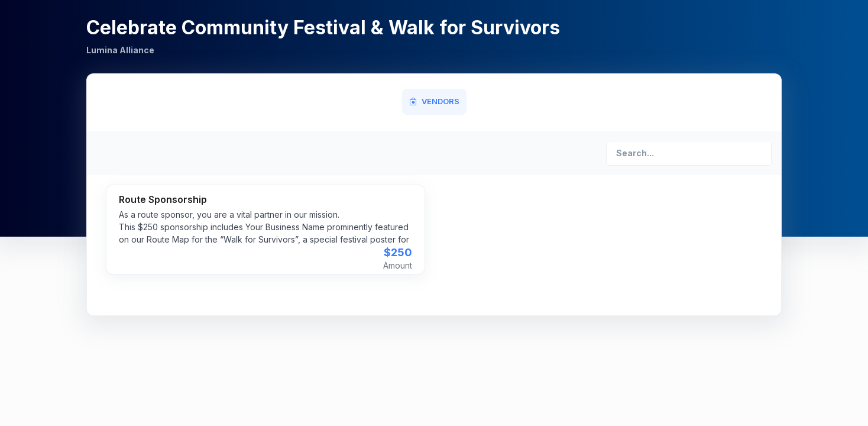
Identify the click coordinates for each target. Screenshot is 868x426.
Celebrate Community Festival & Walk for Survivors (323, 28)
